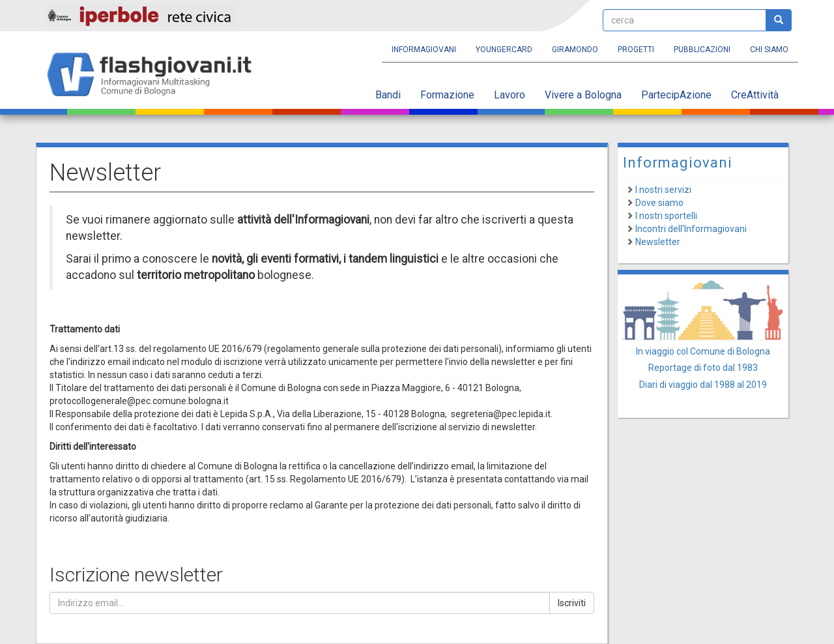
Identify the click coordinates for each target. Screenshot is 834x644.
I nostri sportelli (666, 216)
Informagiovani (424, 50)
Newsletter (658, 242)
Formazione (447, 95)
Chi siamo (769, 50)
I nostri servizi (663, 190)
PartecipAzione (676, 95)
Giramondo (575, 50)
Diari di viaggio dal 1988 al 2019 (703, 385)
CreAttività (755, 95)
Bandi (388, 95)
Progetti (636, 50)
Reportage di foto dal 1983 (703, 368)
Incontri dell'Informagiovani (691, 229)
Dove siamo (659, 203)
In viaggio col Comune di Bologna (703, 351)
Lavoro (510, 95)
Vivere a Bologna (583, 95)
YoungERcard (504, 50)
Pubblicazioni (702, 50)
